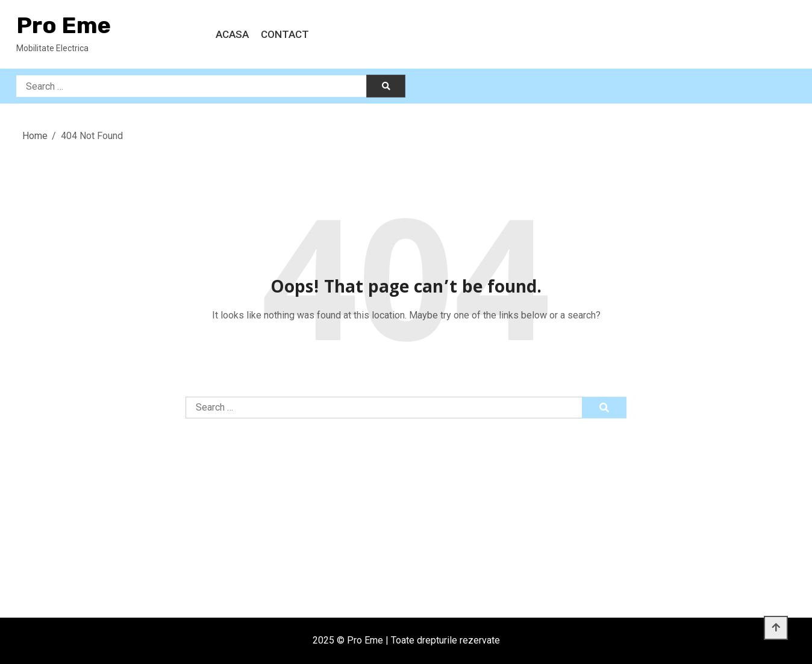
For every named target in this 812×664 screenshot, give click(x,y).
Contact (285, 34)
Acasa (232, 34)
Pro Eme (64, 25)
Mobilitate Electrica (52, 48)
